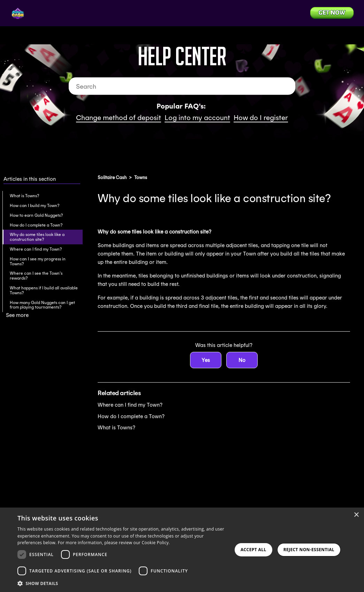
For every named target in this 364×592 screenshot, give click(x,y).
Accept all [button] (253, 550)
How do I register (261, 117)
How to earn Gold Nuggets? (36, 215)
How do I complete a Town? (36, 225)
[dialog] (182, 550)
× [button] (356, 515)
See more (17, 315)
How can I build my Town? (35, 205)
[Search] (182, 86)
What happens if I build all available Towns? (44, 290)
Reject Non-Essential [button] (309, 550)
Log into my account (197, 117)
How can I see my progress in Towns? (38, 261)
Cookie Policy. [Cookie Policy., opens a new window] (156, 543)
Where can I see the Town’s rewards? (36, 276)
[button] (123, 583)
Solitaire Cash (112, 177)
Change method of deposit (119, 117)
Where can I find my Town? (36, 249)
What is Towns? (24, 196)
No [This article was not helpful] (242, 360)
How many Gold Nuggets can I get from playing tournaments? (42, 305)
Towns (141, 177)
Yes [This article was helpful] (206, 360)
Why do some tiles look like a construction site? (37, 237)
